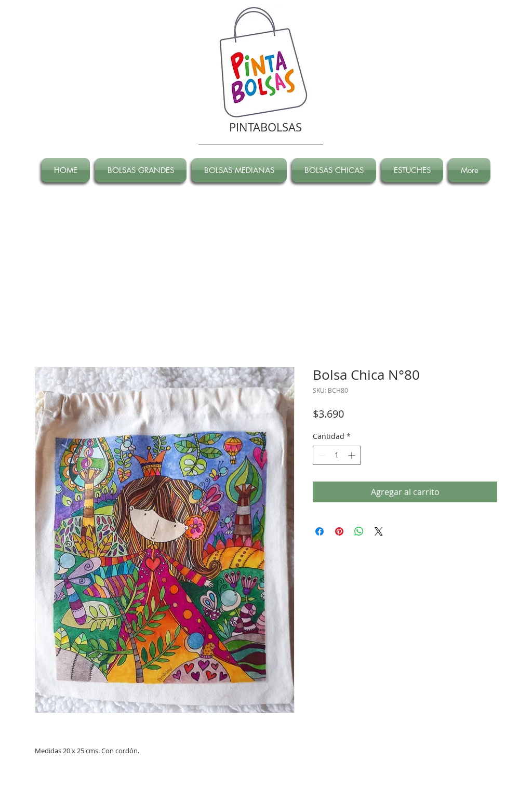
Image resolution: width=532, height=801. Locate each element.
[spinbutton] (337, 455)
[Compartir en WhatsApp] (359, 531)
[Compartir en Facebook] (320, 531)
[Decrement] (321, 455)
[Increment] (353, 455)
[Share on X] (379, 531)
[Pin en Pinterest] (339, 531)
